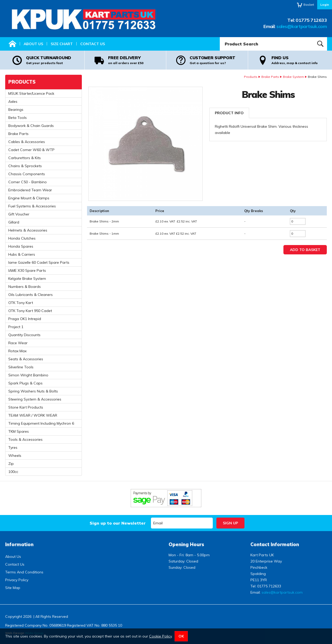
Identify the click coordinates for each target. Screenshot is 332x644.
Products (251, 77)
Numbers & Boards (25, 287)
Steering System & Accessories (35, 399)
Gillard (14, 222)
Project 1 (16, 327)
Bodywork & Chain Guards (31, 126)
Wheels (15, 456)
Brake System (293, 77)
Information (19, 544)
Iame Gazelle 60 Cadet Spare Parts (39, 262)
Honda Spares (21, 246)
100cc (13, 472)
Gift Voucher (19, 214)
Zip (11, 464)
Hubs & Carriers (22, 254)
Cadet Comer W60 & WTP (31, 150)
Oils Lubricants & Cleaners (31, 295)
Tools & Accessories (25, 439)
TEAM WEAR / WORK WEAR (33, 415)
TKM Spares (19, 431)
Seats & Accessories (26, 359)
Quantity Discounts (24, 335)
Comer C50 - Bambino (28, 182)
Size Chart (62, 44)
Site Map (13, 588)
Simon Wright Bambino (28, 375)
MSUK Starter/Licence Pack (31, 93)
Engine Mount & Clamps (29, 198)
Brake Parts (270, 77)
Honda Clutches (22, 238)
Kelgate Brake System (27, 279)
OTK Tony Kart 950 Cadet (30, 311)
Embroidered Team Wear (30, 190)
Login (325, 5)
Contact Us (93, 44)
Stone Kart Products (26, 407)
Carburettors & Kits (25, 158)
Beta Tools (18, 118)
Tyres (13, 448)
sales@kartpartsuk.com (302, 26)
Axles (13, 101)
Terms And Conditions (24, 572)
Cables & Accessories (27, 142)
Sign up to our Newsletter (118, 523)
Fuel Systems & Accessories (32, 206)
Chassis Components (27, 174)
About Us (33, 44)
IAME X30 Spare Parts (27, 270)
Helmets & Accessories (28, 230)
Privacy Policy (17, 580)
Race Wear (18, 343)
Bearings (16, 110)
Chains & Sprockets (25, 166)
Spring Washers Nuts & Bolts (33, 391)
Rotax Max (17, 351)
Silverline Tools (21, 367)
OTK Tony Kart (21, 303)
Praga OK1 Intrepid (25, 319)
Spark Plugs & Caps (25, 383)
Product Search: (220, 37)
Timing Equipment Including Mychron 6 (41, 423)
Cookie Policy (160, 636)
